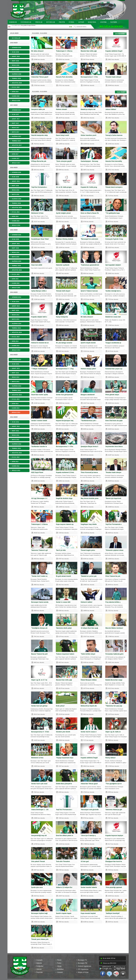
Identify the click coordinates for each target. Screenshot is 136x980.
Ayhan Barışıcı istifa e (39, 291)
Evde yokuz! (60, 706)
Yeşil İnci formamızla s (39, 187)
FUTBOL (72, 22)
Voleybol (60, 972)
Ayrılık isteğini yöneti (63, 213)
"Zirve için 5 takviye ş (88, 836)
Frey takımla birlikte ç (113, 602)
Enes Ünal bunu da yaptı (114, 421)
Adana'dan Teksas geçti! (40, 77)
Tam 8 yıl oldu (61, 550)
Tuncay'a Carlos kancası (114, 135)
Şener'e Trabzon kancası (89, 291)
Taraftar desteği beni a (113, 291)
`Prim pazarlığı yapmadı (114, 887)
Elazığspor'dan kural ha (114, 861)
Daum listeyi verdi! (63, 135)
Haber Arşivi (121, 92)
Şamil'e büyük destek (88, 343)
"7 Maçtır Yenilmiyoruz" (40, 369)
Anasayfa (39, 960)
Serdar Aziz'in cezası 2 (89, 732)
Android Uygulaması (85, 966)
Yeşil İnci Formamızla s (114, 524)
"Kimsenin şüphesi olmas (114, 550)
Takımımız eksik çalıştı (64, 628)
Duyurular (40, 972)
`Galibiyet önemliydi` (113, 913)
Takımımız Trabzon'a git (40, 550)
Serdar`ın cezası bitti (63, 602)
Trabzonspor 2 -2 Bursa (64, 51)
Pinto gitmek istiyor (112, 395)
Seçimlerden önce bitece (114, 447)
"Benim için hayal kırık (113, 498)
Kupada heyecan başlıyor (114, 836)
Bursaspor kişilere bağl (39, 913)
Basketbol (60, 969)
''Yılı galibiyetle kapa (113, 213)
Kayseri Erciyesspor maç (65, 421)
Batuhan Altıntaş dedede (65, 239)
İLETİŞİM (114, 22)
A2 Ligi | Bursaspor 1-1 (39, 498)
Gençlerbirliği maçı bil (39, 836)
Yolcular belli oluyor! (63, 291)
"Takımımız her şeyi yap (114, 706)
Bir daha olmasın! (38, 51)
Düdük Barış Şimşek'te (64, 784)
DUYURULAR (51, 22)
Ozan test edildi (37, 265)
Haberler (39, 963)
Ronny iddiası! (111, 758)
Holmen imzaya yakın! (88, 369)
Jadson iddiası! (111, 109)
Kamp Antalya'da (62, 317)
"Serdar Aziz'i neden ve (39, 576)
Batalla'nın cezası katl (113, 317)
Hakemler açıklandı (63, 265)
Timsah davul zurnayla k (114, 187)
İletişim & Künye (83, 972)
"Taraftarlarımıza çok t (89, 421)
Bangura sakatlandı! (88, 395)
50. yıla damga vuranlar (64, 343)
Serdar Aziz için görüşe (39, 706)
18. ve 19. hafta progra (64, 187)
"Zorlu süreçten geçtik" (64, 161)
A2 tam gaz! (85, 861)
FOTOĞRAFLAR (26, 22)
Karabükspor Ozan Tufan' (40, 239)
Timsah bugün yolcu (88, 550)
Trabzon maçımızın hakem (65, 654)
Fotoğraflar (40, 966)
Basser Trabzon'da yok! (40, 654)
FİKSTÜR (62, 22)
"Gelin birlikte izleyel (88, 654)
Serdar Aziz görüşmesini (65, 395)
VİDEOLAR (39, 22)
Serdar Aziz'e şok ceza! (39, 784)
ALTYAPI (81, 22)
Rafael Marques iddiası (89, 680)
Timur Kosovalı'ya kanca (89, 472)
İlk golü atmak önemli (64, 576)
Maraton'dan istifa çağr (89, 51)
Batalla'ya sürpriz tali (88, 109)
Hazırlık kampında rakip (40, 135)
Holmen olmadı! (62, 109)
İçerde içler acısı (37, 887)
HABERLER (13, 22)
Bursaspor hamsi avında (40, 602)
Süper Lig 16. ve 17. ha (39, 680)
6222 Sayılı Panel (37, 472)
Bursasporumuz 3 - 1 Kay (65, 369)
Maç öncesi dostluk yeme (90, 498)
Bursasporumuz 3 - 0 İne (89, 77)
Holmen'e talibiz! (87, 602)
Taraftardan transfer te (39, 447)
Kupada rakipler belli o (39, 317)
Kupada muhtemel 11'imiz (65, 472)
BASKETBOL (92, 22)
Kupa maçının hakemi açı (65, 524)
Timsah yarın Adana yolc (40, 939)
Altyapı (59, 966)
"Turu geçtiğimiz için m (114, 784)
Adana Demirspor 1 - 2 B (40, 810)
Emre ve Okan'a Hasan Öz (90, 213)
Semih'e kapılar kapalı (64, 913)
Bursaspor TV (82, 960)
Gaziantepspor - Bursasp (89, 161)
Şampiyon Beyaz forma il (89, 447)
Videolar (39, 969)
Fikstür (59, 960)
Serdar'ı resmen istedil (39, 421)
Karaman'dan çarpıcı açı (114, 369)
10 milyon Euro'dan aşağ (89, 628)
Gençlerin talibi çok (38, 109)
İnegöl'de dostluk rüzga (64, 498)
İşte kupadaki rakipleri (113, 265)
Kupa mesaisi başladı (88, 913)
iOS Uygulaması (83, 969)
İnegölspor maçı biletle (89, 524)
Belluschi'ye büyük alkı (89, 706)
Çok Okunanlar (120, 34)
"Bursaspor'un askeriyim (89, 239)
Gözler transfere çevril (89, 135)
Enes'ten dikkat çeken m (65, 836)
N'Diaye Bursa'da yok (39, 161)
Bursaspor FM (83, 963)
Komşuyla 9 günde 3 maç (114, 239)
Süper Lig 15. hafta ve (113, 732)
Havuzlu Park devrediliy (64, 77)
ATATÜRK (103, 22)
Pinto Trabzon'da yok (113, 576)
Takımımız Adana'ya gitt (114, 810)
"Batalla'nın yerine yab (89, 576)
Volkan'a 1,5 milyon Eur (64, 887)
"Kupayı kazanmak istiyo (65, 758)
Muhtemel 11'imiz (37, 213)
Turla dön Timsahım (63, 861)
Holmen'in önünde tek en (40, 343)
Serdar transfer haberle (89, 887)
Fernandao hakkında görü (115, 654)
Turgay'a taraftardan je (113, 343)
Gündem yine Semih (63, 732)
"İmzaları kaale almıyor (113, 77)
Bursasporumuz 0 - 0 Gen (40, 732)
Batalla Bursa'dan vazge (114, 680)
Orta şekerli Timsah (38, 861)
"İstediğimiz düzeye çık (39, 628)
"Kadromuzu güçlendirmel (90, 265)
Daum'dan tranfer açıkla (40, 395)
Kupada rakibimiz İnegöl (114, 51)
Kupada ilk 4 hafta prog (89, 187)
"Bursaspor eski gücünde (90, 810)
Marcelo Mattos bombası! (114, 628)
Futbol (59, 963)
